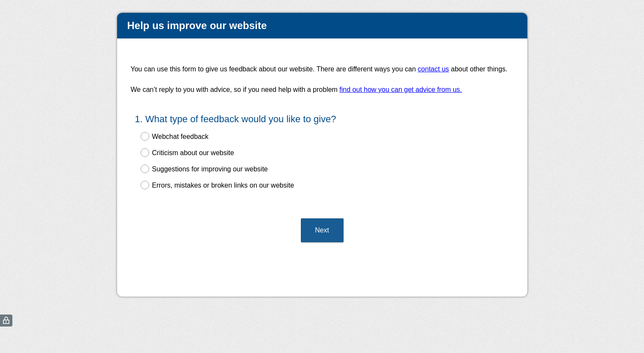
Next (322, 222)
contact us (434, 69)
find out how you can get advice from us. (400, 90)
